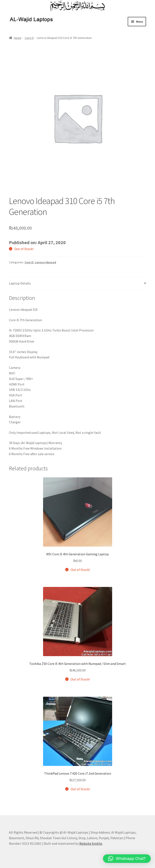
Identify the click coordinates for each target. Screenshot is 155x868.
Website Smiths (91, 843)
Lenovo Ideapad (46, 262)
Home (18, 38)
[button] (127, 859)
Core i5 (29, 38)
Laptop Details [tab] (20, 283)
